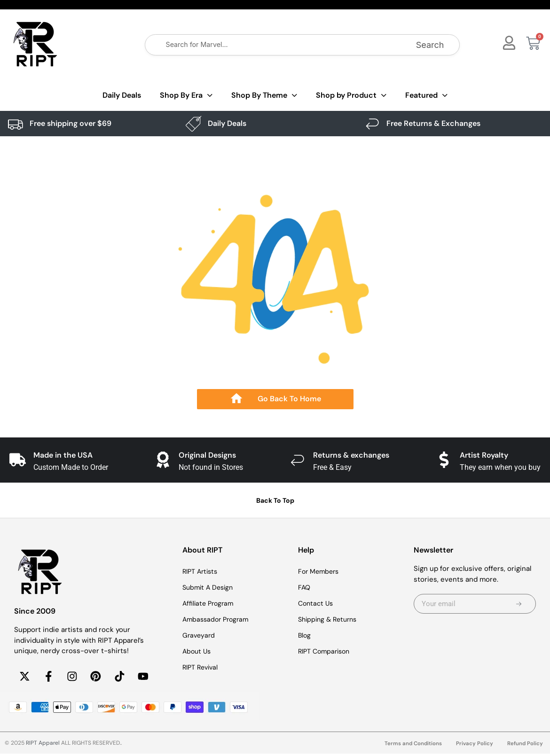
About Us (198, 651)
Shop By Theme (264, 96)
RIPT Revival (202, 667)
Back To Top (275, 500)
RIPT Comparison (326, 651)
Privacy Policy (474, 746)
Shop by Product (351, 96)
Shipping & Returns (330, 619)
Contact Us (317, 603)
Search (430, 45)
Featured (426, 96)
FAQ (305, 587)
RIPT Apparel (43, 745)
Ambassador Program (218, 619)
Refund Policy (525, 746)
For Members (320, 571)
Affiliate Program (210, 603)
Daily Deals (122, 95)
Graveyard (200, 635)
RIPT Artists (202, 571)
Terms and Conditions (412, 746)
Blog (305, 635)
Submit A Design (210, 587)
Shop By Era (186, 96)
